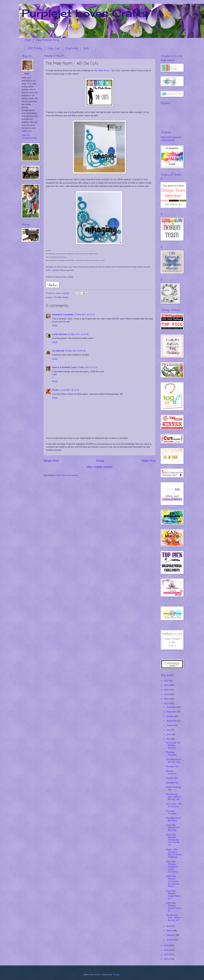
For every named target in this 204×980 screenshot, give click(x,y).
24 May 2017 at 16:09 (78, 334)
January (170, 940)
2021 (167, 685)
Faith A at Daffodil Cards (64, 367)
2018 (167, 699)
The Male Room (102, 70)
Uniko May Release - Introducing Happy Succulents (172, 867)
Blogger (117, 975)
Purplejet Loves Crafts (85, 13)
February (171, 935)
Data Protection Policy (48, 40)
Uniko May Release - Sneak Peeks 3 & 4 (174, 895)
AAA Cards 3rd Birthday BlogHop (173, 745)
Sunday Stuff (172, 778)
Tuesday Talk (172, 766)
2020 (167, 690)
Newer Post (51, 461)
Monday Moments (171, 772)
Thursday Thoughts (171, 754)
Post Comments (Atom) (67, 475)
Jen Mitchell (58, 351)
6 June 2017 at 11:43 (69, 390)
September (172, 721)
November (172, 712)
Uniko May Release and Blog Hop (173, 828)
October (170, 716)
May (169, 739)
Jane (27, 74)
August (170, 725)
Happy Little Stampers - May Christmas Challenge (174, 853)
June (169, 734)
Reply (55, 326)
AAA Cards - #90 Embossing (174, 805)
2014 (167, 955)
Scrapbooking (71, 49)
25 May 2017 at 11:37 (88, 367)
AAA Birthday (35, 49)
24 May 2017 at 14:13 (84, 315)
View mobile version (99, 467)
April (169, 926)
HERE (48, 270)
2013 (167, 959)
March (170, 931)
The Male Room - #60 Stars (174, 819)
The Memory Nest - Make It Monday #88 (173, 797)
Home (28, 40)
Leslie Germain (60, 334)
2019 (167, 694)
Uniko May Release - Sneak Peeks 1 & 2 (174, 907)
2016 (167, 945)
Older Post (149, 461)
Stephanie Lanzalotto (63, 315)
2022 (167, 681)
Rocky (55, 390)
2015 (167, 950)
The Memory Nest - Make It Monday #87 (173, 918)
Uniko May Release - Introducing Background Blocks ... (172, 881)
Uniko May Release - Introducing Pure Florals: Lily (173, 840)
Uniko (86, 49)
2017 (167, 703)
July (169, 730)
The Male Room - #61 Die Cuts (174, 761)
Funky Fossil (54, 49)
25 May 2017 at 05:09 (75, 351)
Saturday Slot (172, 783)
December (172, 707)
